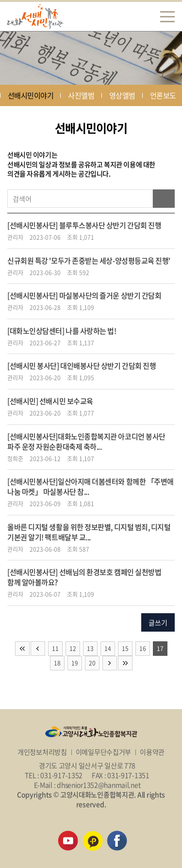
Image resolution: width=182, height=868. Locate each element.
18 (57, 663)
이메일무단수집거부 (103, 752)
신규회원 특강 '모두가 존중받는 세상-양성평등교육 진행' (89, 261)
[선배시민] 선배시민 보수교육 (50, 401)
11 (55, 649)
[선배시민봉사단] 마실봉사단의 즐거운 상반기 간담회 (84, 295)
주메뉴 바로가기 (0, 0)
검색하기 (164, 199)
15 (125, 649)
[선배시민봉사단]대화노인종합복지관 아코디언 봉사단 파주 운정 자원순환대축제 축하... (86, 442)
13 (90, 649)
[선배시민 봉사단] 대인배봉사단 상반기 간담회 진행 (82, 366)
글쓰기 (158, 622)
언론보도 (163, 95)
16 (143, 649)
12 (73, 649)
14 (108, 649)
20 (92, 663)
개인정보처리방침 (42, 752)
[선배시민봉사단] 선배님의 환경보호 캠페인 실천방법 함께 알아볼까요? (84, 577)
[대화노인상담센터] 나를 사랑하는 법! (62, 331)
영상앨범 (122, 95)
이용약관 (152, 752)
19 (75, 663)
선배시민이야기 (31, 95)
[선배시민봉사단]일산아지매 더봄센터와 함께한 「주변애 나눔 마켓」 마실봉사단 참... (91, 487)
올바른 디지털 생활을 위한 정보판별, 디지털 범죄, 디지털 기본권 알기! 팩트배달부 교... (89, 532)
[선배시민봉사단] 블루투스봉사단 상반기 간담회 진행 (84, 225)
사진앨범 (81, 95)
